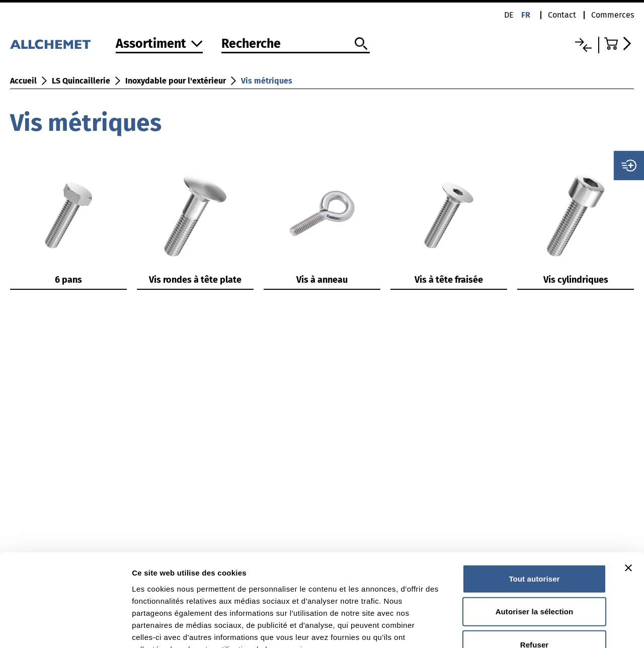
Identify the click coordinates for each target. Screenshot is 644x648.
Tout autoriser (534, 494)
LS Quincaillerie (81, 81)
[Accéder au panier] (619, 44)
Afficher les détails (554, 628)
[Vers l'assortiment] (159, 45)
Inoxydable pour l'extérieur (176, 81)
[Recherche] (296, 44)
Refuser (535, 560)
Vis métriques (267, 81)
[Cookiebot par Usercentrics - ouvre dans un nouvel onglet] (65, 628)
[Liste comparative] (583, 45)
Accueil (23, 81)
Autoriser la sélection (535, 527)
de (509, 15)
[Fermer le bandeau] (628, 483)
